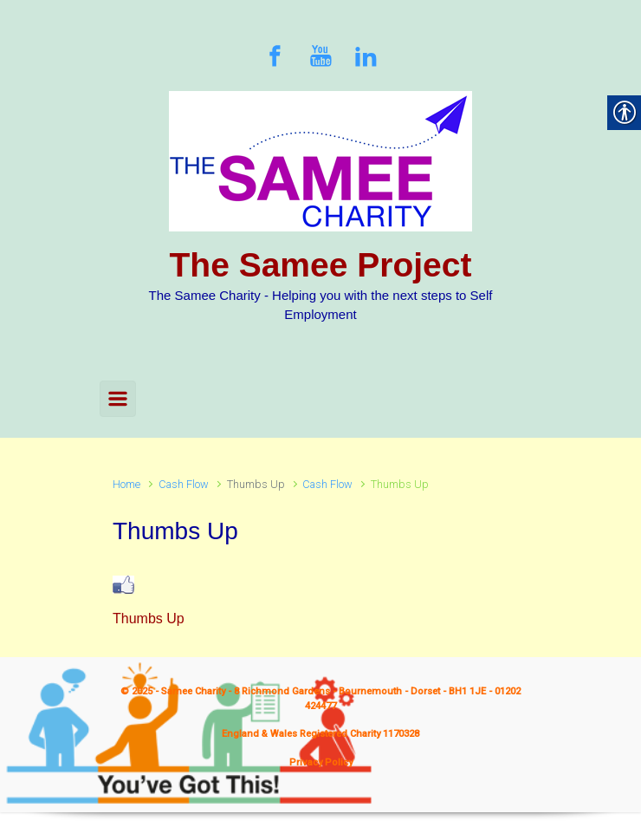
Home (126, 484)
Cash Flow (184, 484)
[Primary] (118, 399)
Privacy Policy (321, 762)
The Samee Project (321, 265)
